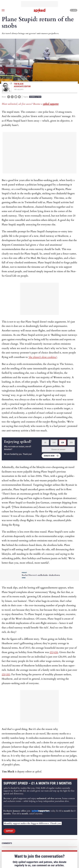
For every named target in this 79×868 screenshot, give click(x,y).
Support (9, 831)
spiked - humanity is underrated (40, 11)
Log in (73, 10)
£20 (63, 443)
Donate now (49, 456)
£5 (45, 443)
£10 (54, 443)
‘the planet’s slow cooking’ (43, 357)
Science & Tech (35, 97)
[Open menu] (3, 10)
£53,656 (54, 652)
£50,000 (6, 674)
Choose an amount (58, 449)
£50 (71, 443)
